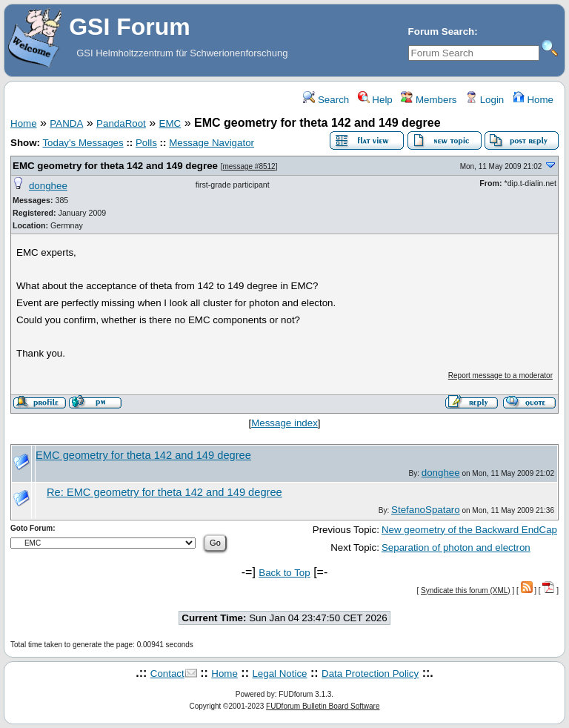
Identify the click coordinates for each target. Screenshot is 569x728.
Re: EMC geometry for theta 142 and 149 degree (164, 492)
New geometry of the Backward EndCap (469, 530)
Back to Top (284, 573)
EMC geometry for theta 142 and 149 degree (115, 166)
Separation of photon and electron (456, 547)
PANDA (66, 123)
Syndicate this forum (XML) (466, 590)
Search (326, 100)
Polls (146, 143)
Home (533, 100)
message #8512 (249, 166)
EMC (170, 123)
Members (429, 100)
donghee (48, 186)
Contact (167, 674)
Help (375, 100)
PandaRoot (121, 123)
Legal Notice (279, 674)
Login (485, 100)
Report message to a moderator (500, 375)
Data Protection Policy (370, 674)
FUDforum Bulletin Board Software (323, 706)
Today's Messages (83, 143)
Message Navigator (212, 143)
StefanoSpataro (426, 510)
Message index (284, 423)
